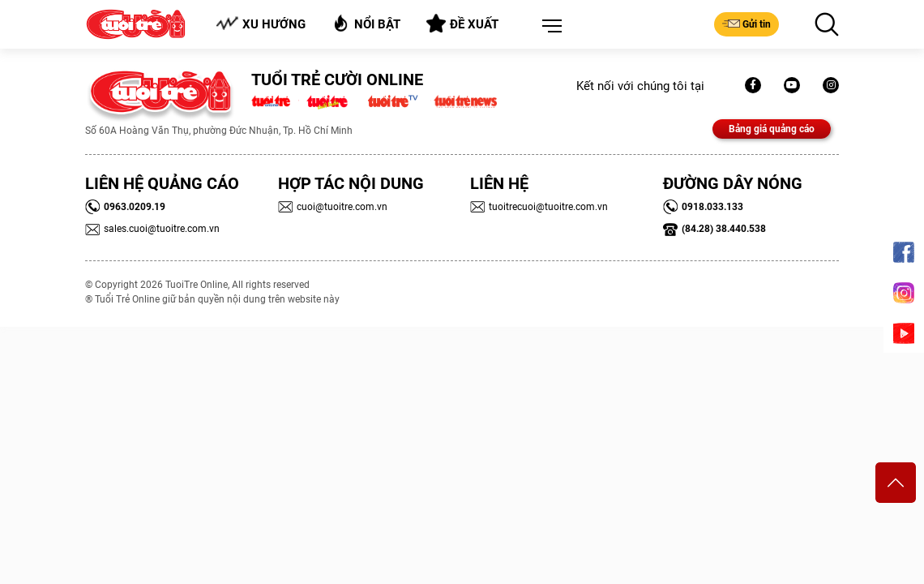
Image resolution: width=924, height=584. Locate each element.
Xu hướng (261, 24)
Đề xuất (462, 24)
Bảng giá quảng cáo (772, 129)
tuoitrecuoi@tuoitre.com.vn (539, 207)
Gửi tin (746, 24)
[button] (549, 27)
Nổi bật (366, 23)
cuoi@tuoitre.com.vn (333, 207)
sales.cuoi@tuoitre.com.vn (152, 229)
